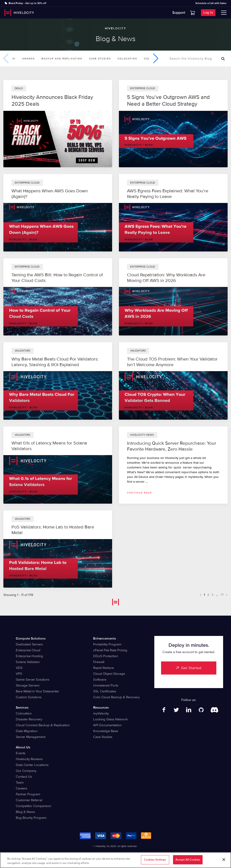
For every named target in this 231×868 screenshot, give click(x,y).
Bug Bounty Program (31, 818)
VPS (19, 674)
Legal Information (76, 854)
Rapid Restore (104, 668)
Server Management (31, 737)
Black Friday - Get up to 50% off (27, 3)
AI (14, 59)
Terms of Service (119, 854)
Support (179, 13)
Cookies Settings (155, 862)
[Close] (224, 862)
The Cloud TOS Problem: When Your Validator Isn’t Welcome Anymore (172, 362)
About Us (23, 747)
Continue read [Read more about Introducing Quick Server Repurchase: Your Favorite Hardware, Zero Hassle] (140, 493)
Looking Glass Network (111, 719)
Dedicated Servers (29, 644)
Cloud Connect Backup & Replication (43, 725)
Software (100, 680)
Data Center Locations (32, 765)
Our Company (26, 771)
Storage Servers (28, 685)
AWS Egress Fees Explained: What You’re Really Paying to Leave (168, 194)
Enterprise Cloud (28, 650)
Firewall (99, 662)
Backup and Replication (62, 59)
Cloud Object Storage (109, 674)
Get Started (191, 668)
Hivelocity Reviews (29, 759)
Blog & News (25, 812)
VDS (19, 668)
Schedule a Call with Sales (211, 3)
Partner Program (28, 794)
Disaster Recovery (29, 719)
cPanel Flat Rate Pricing (110, 650)
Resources (101, 707)
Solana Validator (28, 662)
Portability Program (107, 644)
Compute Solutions (31, 638)
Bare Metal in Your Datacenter (37, 691)
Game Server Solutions (33, 680)
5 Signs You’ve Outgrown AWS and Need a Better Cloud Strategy (168, 101)
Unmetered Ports (106, 685)
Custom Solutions (29, 697)
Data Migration (27, 731)
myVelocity (101, 713)
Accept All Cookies (188, 862)
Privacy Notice (98, 854)
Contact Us (24, 777)
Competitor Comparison (33, 806)
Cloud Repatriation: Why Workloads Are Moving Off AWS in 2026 (166, 278)
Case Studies (100, 59)
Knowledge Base (106, 731)
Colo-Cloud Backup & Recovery (116, 697)
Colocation (127, 59)
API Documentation (107, 725)
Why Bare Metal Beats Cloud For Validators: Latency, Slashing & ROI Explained (55, 362)
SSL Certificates (105, 691)
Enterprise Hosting (29, 656)
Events (21, 753)
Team (20, 782)
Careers (22, 788)
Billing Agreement (143, 854)
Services (22, 707)
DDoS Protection (106, 656)
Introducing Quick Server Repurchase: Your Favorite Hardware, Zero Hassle (172, 446)
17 (222, 595)
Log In (208, 13)
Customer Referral (29, 800)
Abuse (161, 854)
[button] (156, 58)
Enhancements (105, 638)
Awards (29, 59)
